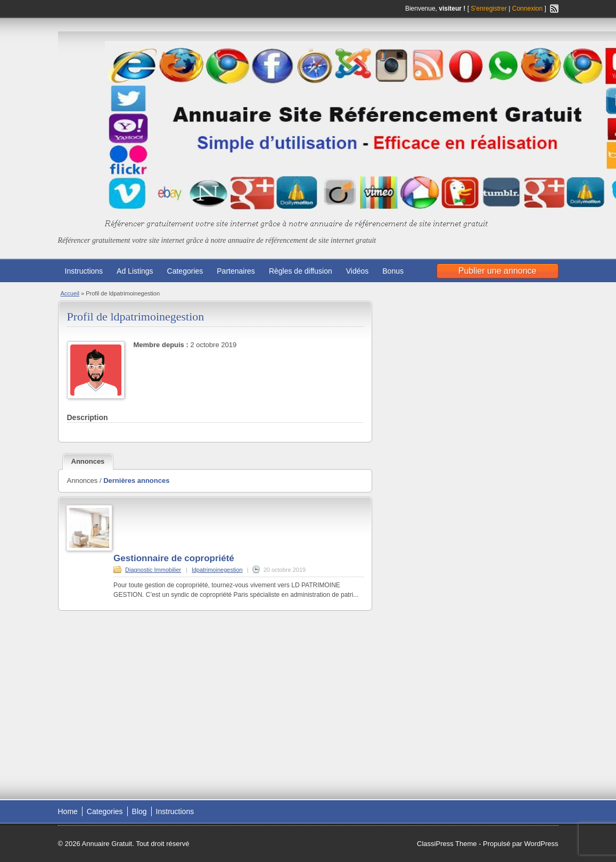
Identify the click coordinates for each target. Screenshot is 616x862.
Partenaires (236, 271)
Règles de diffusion (301, 271)
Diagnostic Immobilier (153, 570)
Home (68, 811)
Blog (139, 811)
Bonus (393, 271)
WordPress (541, 844)
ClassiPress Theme (447, 844)
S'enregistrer (489, 9)
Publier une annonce (498, 271)
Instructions (84, 271)
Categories (185, 271)
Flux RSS (554, 9)
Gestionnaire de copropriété (174, 558)
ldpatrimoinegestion (217, 570)
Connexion (528, 9)
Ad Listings (135, 271)
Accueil (70, 293)
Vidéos (358, 271)
